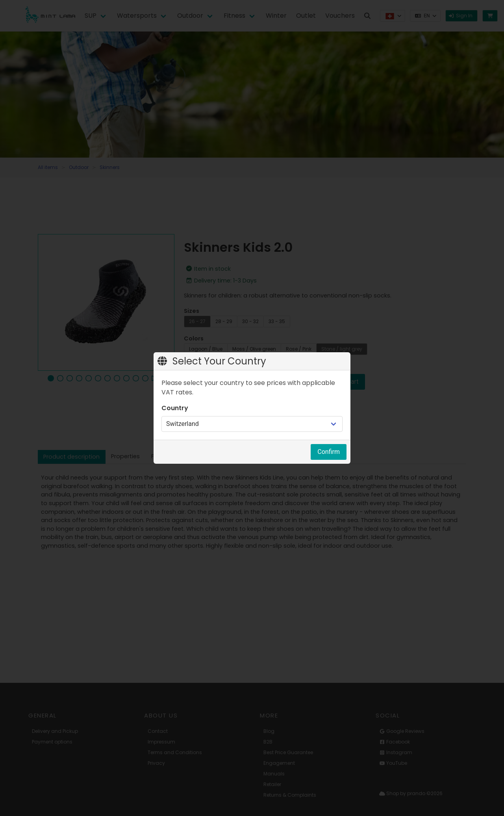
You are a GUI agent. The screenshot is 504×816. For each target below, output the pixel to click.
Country (175, 408)
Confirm (329, 452)
